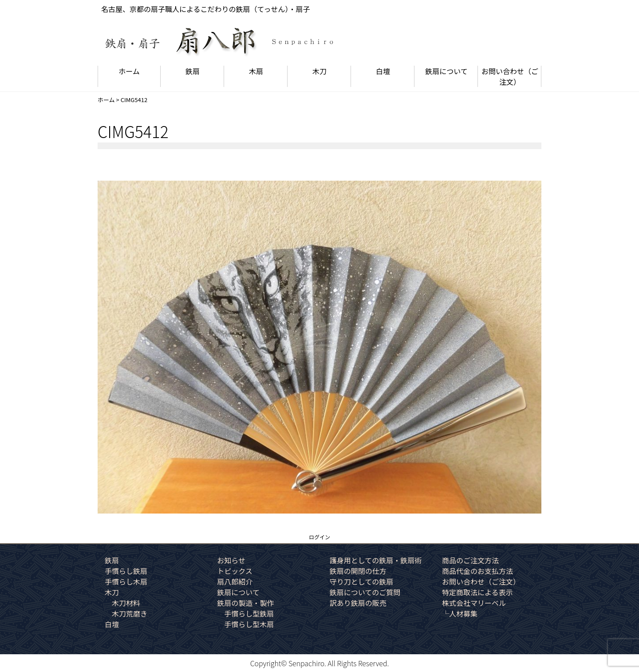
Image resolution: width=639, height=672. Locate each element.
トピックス (235, 571)
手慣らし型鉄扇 (249, 613)
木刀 (319, 71)
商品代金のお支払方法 (477, 571)
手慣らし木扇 (126, 581)
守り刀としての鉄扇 (362, 581)
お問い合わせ (510, 76)
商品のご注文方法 (470, 560)
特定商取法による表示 (477, 592)
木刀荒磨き (130, 613)
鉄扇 (193, 71)
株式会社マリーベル (474, 603)
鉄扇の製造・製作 (245, 603)
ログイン (319, 537)
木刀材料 (126, 603)
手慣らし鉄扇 (126, 571)
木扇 (256, 71)
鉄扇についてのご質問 (365, 592)
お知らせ (231, 560)
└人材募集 (460, 613)
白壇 (383, 71)
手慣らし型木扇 (249, 624)
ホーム (129, 71)
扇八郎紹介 (235, 581)
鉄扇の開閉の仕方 (358, 571)
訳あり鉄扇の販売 (358, 603)
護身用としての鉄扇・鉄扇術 (376, 560)
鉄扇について (446, 71)
